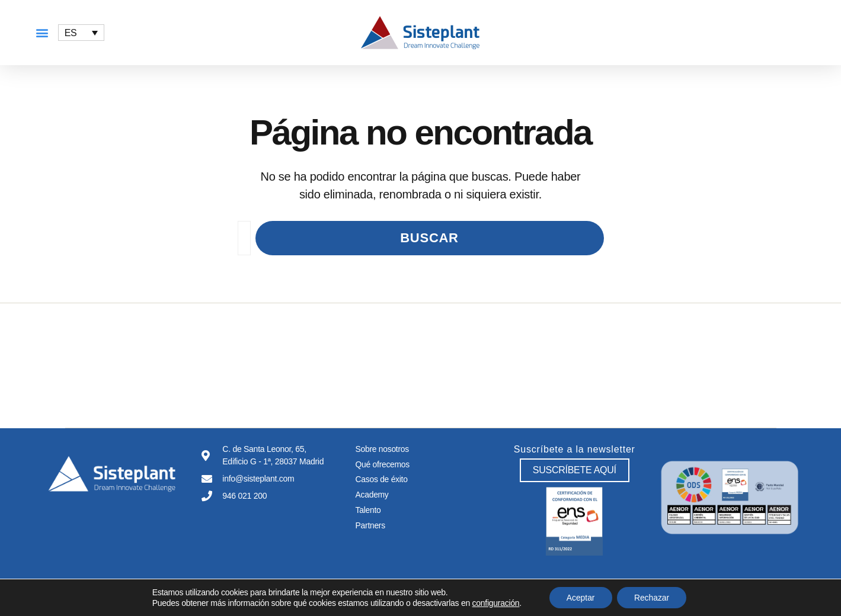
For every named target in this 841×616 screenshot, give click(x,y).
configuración (494, 603)
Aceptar (580, 598)
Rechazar (653, 598)
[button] (42, 33)
